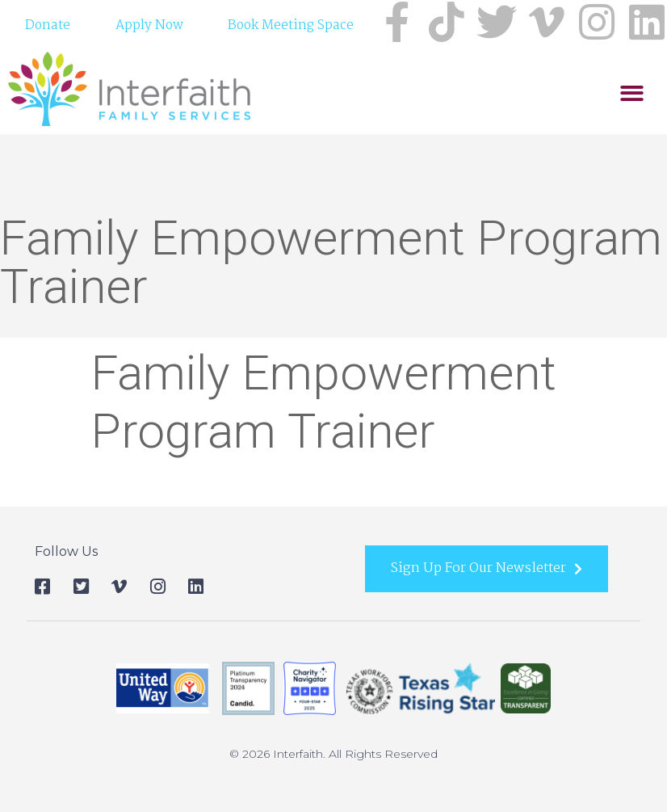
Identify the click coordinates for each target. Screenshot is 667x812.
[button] (632, 144)
